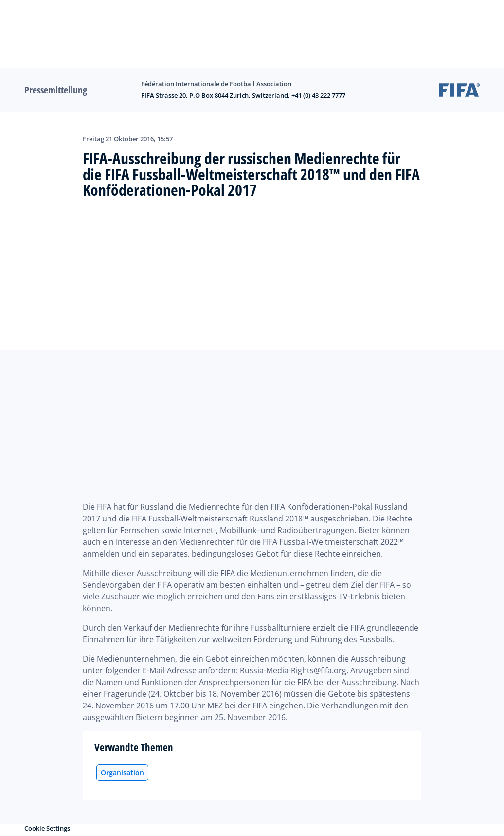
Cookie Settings (47, 828)
